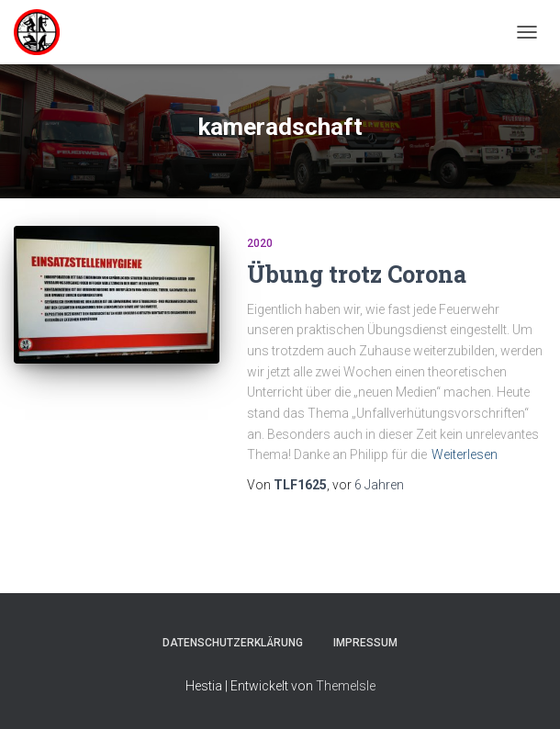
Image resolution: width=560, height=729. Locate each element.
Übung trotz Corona (357, 274)
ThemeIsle (346, 686)
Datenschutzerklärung (233, 643)
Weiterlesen (465, 454)
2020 (260, 243)
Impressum (365, 643)
